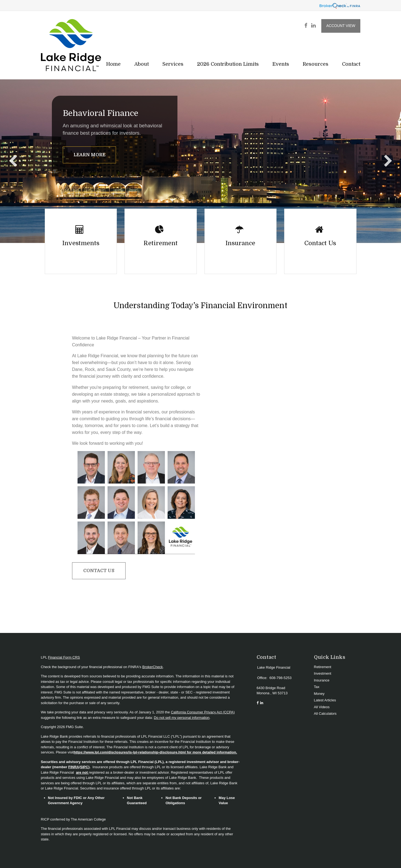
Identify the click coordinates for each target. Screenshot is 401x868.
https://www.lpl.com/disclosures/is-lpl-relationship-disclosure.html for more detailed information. (155, 752)
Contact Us (99, 571)
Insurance (322, 680)
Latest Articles (325, 700)
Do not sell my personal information (182, 718)
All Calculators (325, 714)
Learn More (89, 155)
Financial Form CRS (64, 657)
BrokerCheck (152, 667)
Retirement (323, 667)
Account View (341, 26)
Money (319, 694)
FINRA (74, 767)
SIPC (84, 767)
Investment (323, 673)
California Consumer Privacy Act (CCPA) (203, 712)
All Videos (322, 707)
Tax (317, 687)
